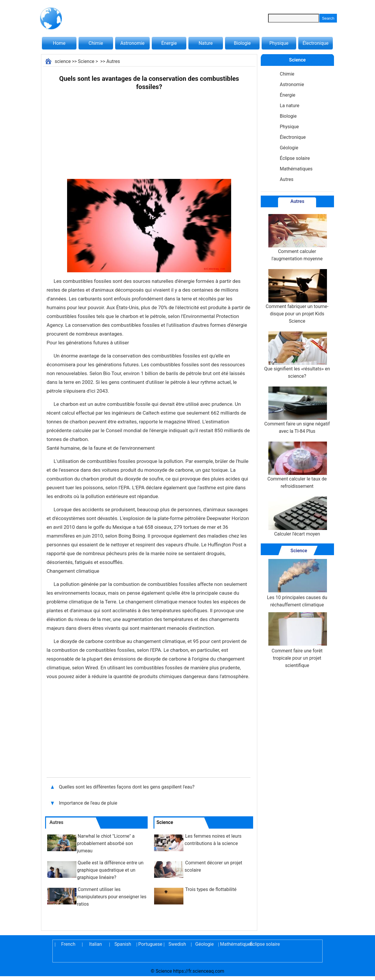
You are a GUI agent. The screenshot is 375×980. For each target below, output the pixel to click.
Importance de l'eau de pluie (89, 803)
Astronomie (133, 43)
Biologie (242, 43)
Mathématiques (296, 169)
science (63, 61)
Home (59, 43)
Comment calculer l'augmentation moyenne (297, 238)
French (68, 944)
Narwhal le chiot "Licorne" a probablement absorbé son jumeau (106, 843)
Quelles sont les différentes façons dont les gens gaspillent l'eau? (127, 787)
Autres (113, 61)
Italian (96, 944)
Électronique (316, 43)
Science (86, 61)
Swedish (177, 944)
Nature (206, 43)
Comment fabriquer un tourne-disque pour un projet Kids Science (297, 296)
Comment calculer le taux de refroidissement (297, 465)
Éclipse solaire (295, 158)
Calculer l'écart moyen (297, 517)
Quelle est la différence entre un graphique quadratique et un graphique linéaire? (110, 870)
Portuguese (150, 944)
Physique (279, 43)
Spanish (123, 944)
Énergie (169, 43)
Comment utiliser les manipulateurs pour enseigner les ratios (112, 897)
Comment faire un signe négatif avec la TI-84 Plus (297, 410)
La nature (290, 106)
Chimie (96, 43)
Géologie (289, 148)
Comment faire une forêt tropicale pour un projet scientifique (297, 640)
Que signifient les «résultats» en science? (297, 355)
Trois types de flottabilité (211, 889)
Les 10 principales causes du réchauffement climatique (297, 583)
